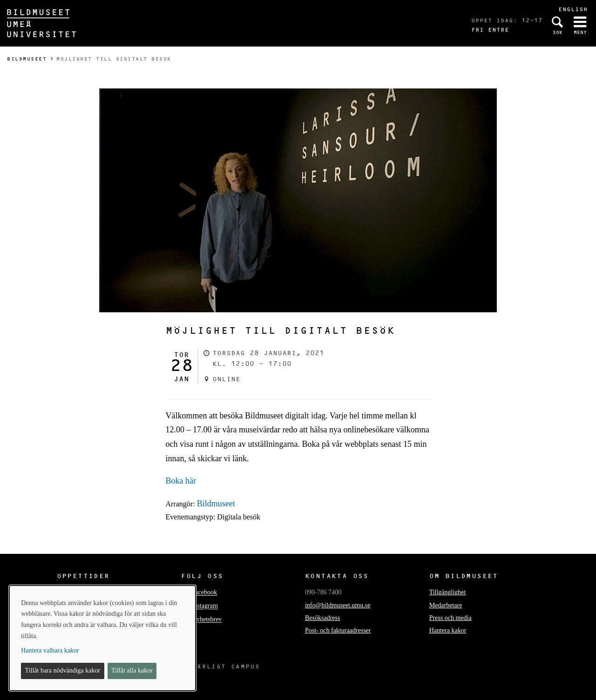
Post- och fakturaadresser (338, 630)
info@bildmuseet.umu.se (338, 605)
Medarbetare (446, 605)
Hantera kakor (448, 630)
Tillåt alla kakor (132, 670)
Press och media (450, 618)
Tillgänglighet (448, 592)
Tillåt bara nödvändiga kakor (63, 670)
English (573, 9)
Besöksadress (322, 618)
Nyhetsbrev (207, 620)
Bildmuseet (27, 59)
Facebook (204, 593)
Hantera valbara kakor (50, 650)
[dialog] (102, 638)
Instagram (205, 606)
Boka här (181, 481)
